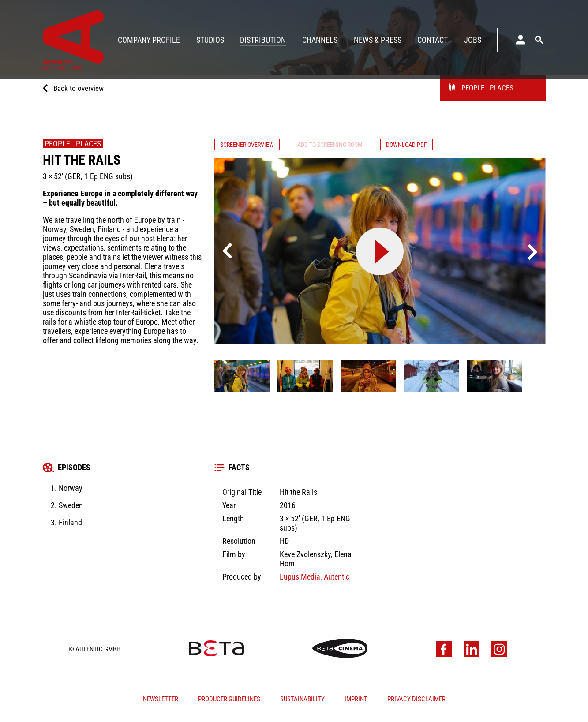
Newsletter (161, 701)
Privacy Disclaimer (416, 701)
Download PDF (432, 146)
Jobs (473, 40)
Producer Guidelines (229, 701)
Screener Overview (252, 146)
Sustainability (302, 701)
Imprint (356, 701)
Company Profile (149, 40)
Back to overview (80, 92)
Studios (210, 40)
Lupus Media (300, 578)
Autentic (336, 578)
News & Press (378, 40)
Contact (433, 40)
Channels (320, 40)
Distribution (263, 40)
